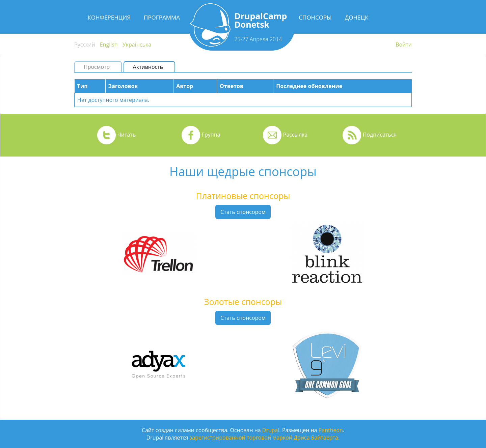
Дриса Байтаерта (316, 438)
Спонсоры (315, 17)
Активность (151, 67)
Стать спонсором (243, 212)
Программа (162, 17)
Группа (211, 135)
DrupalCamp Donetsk (261, 20)
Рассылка (295, 135)
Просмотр (97, 67)
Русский (85, 45)
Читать (127, 135)
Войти (404, 45)
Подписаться (380, 135)
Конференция (109, 17)
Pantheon (331, 430)
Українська (137, 45)
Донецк (357, 17)
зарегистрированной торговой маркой (241, 438)
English (109, 45)
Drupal (271, 430)
